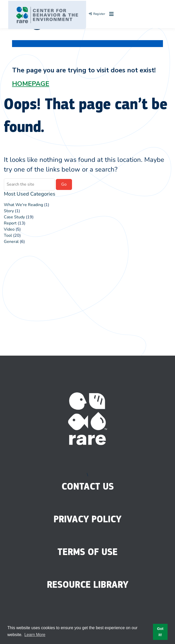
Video (9, 229)
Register (97, 14)
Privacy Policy (87, 519)
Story (9, 211)
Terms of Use (87, 552)
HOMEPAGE (31, 84)
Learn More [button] (35, 635)
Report (10, 223)
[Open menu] (110, 14)
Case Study (14, 217)
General (11, 242)
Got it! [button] (160, 632)
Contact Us (88, 486)
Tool (8, 235)
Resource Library (88, 585)
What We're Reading (23, 205)
